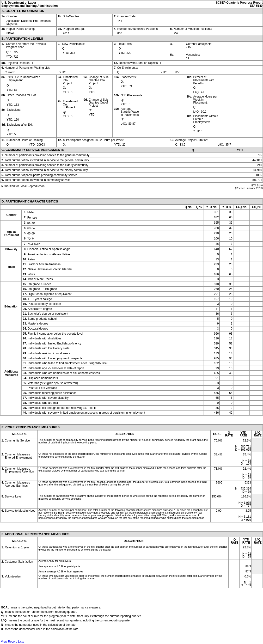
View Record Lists (12, 642)
